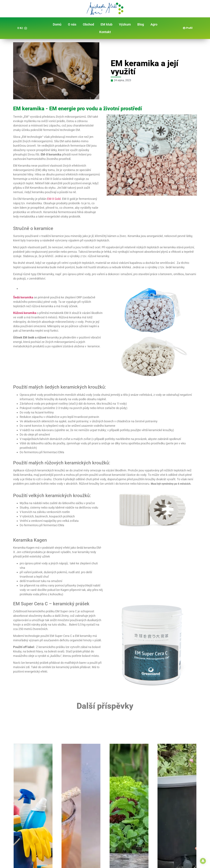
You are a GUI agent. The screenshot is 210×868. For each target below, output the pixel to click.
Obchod (88, 24)
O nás (72, 24)
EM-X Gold (54, 199)
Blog (141, 24)
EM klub (106, 24)
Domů (57, 24)
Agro (154, 24)
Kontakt (105, 32)
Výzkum (125, 24)
